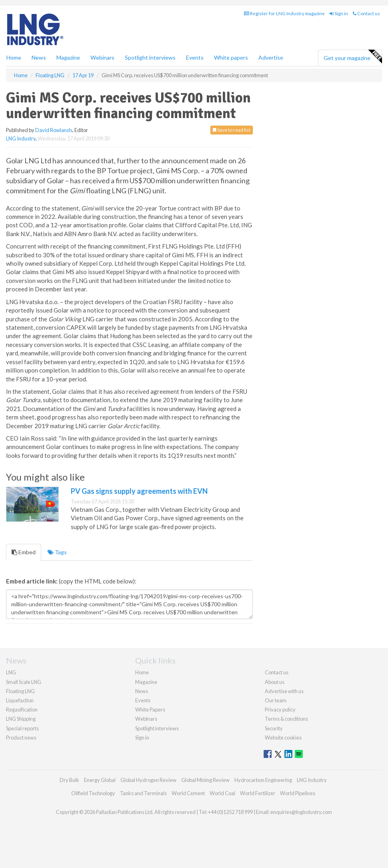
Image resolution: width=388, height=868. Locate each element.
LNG (11, 672)
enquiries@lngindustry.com (301, 812)
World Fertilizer (258, 793)
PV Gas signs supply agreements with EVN (139, 491)
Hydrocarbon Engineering (263, 780)
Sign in (339, 13)
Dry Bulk (69, 780)
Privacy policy (280, 710)
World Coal (222, 793)
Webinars (102, 57)
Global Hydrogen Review (148, 780)
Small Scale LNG (24, 682)
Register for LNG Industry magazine (284, 13)
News (142, 691)
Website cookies (283, 738)
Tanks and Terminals (143, 793)
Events (195, 57)
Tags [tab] (57, 552)
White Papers (150, 710)
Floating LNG (20, 691)
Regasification (22, 710)
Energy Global (100, 780)
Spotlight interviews (150, 57)
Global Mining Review (205, 780)
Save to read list (232, 130)
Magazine (68, 57)
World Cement (188, 793)
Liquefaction (20, 700)
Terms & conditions (286, 719)
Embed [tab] (24, 552)
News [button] (39, 57)
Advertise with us (284, 691)
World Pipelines (298, 793)
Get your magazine (353, 57)
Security (274, 728)
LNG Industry (21, 138)
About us (275, 682)
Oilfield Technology (93, 793)
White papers (231, 57)
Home (14, 57)
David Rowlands (54, 130)
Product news (21, 738)
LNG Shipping (21, 719)
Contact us (366, 13)
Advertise (271, 57)
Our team (276, 700)
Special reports (22, 728)
